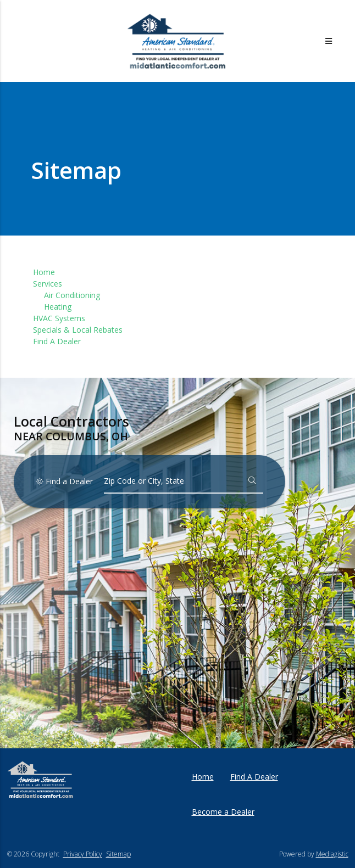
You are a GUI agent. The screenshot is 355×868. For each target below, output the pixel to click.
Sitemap (118, 854)
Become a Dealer (223, 812)
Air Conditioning (72, 295)
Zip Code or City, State (144, 481)
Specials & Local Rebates (78, 330)
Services (48, 284)
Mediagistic (332, 854)
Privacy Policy (83, 854)
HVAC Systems (59, 318)
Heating (58, 307)
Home (44, 272)
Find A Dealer (57, 341)
